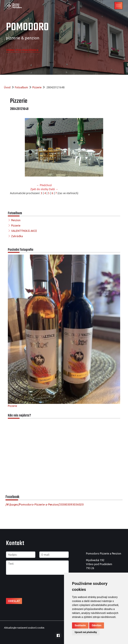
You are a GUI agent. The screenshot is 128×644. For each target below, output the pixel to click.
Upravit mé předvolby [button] (86, 632)
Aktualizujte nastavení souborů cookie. (24, 628)
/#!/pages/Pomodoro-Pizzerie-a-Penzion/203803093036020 (45, 504)
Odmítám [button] (97, 625)
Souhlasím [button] (80, 625)
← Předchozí (44, 185)
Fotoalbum (21, 87)
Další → (54, 189)
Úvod (7, 87)
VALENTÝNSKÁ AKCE (24, 231)
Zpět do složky (39, 189)
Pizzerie (37, 87)
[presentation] (24, 583)
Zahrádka (17, 236)
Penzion (16, 220)
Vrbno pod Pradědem (22, 50)
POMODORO (27, 27)
